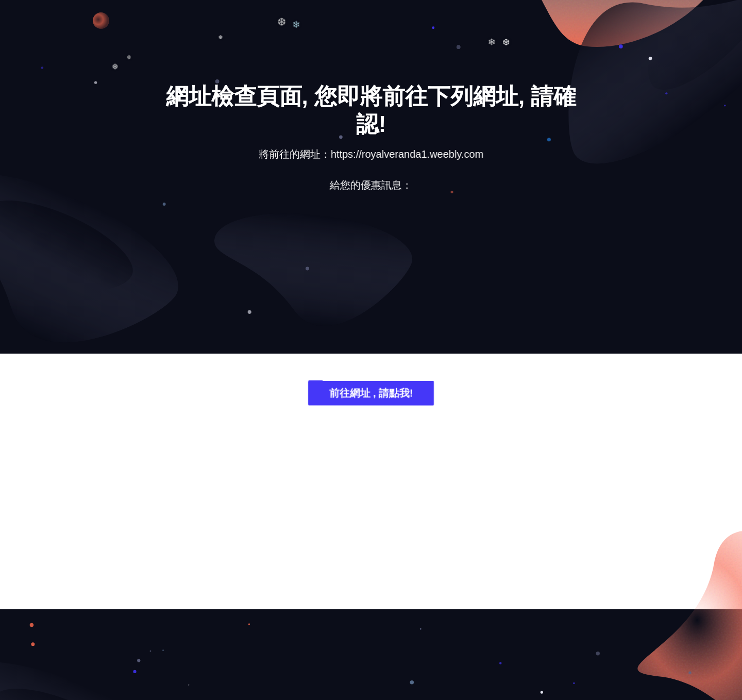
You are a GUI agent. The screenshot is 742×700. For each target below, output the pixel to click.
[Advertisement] (371, 281)
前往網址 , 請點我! (371, 395)
